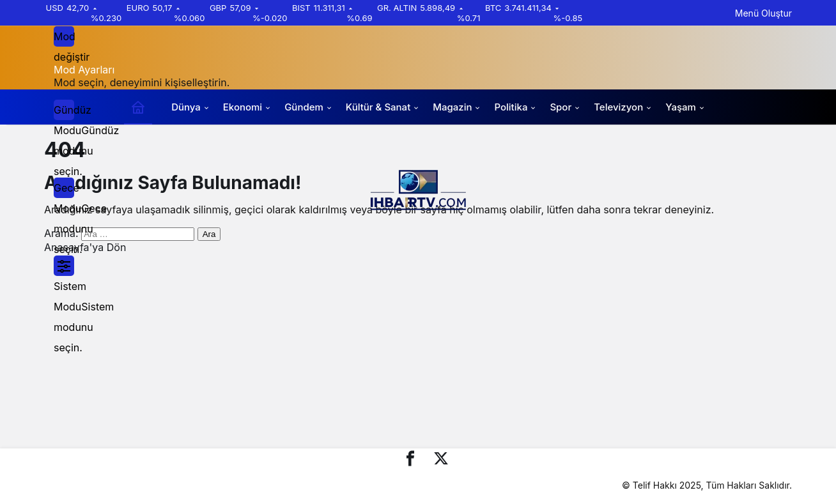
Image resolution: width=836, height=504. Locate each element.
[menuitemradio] (64, 110)
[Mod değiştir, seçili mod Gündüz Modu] (64, 36)
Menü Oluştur (763, 13)
